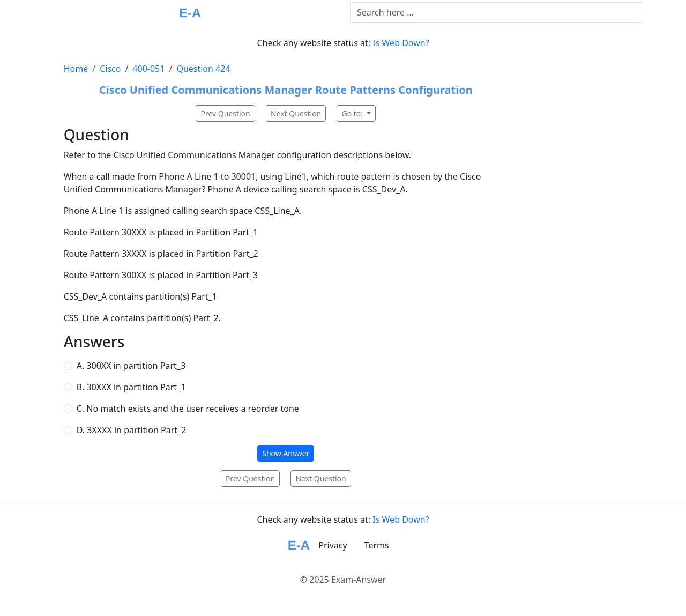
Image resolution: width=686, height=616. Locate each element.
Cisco (110, 69)
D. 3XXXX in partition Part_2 (132, 430)
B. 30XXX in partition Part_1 (131, 387)
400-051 (148, 69)
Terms (377, 545)
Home (76, 69)
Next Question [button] (296, 113)
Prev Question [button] (225, 113)
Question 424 (203, 69)
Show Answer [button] (286, 453)
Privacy (333, 545)
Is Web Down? (401, 43)
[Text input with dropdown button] (496, 12)
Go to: (353, 113)
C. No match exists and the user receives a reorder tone (188, 409)
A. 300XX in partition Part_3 (131, 366)
